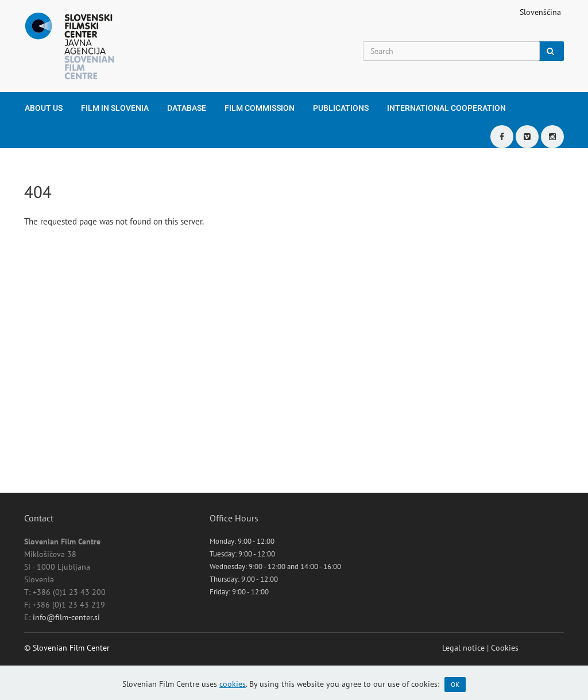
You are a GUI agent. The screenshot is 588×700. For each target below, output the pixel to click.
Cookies (505, 648)
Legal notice (463, 648)
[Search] (451, 51)
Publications (341, 108)
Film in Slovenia (115, 108)
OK (455, 684)
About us (44, 108)
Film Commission (260, 108)
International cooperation (446, 108)
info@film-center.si (66, 617)
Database (187, 108)
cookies (233, 684)
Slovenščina (540, 12)
